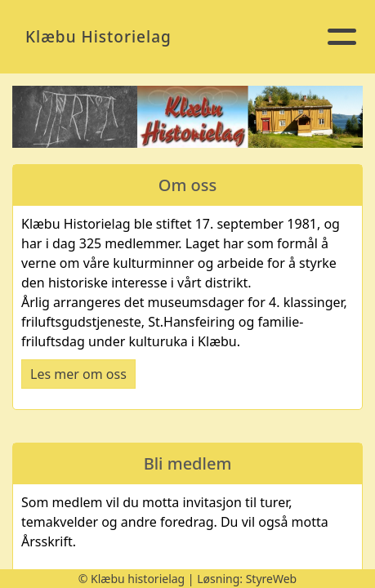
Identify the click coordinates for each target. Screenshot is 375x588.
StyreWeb (272, 579)
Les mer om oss (78, 374)
